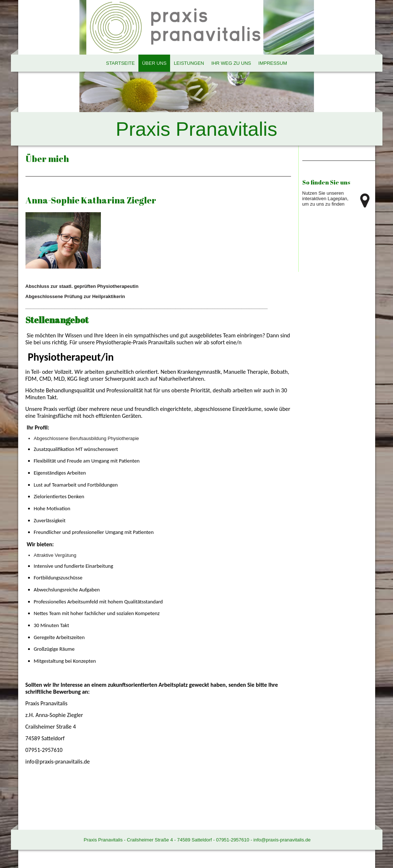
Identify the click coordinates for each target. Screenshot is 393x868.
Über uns (154, 63)
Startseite (120, 63)
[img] (197, 73)
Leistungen (189, 63)
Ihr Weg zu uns (231, 63)
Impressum (273, 63)
